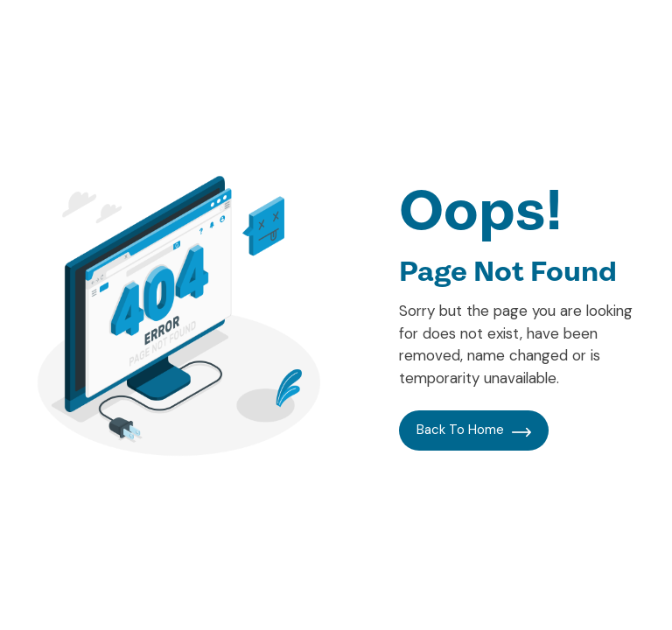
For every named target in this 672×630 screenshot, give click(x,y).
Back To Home (474, 430)
